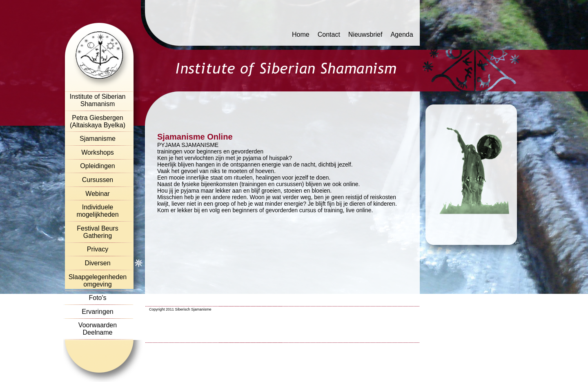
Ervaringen (97, 312)
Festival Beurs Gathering (97, 232)
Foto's (97, 298)
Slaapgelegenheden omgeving (98, 281)
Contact (329, 34)
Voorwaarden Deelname (98, 329)
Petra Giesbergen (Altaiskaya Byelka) (98, 121)
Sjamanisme (98, 139)
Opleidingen (97, 166)
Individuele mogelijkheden (97, 211)
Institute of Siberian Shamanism (98, 100)
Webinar (97, 194)
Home (301, 34)
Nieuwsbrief (365, 34)
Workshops (98, 152)
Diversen (97, 263)
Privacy (98, 249)
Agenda (402, 34)
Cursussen (98, 180)
